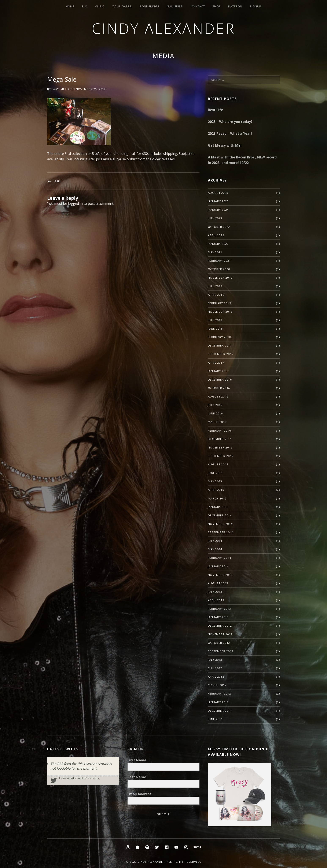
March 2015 (217, 498)
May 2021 (215, 252)
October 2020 (219, 269)
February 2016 (219, 431)
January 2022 (218, 244)
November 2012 (220, 634)
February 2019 (219, 303)
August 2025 (218, 193)
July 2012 (215, 660)
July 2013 (215, 592)
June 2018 (215, 329)
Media (163, 56)
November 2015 (220, 447)
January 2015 (218, 507)
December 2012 (220, 626)
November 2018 (220, 312)
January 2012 (218, 702)
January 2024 (218, 210)
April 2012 (216, 677)
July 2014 (215, 541)
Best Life (216, 110)
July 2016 (215, 405)
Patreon (235, 6)
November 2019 (220, 278)
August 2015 (218, 464)
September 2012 (221, 651)
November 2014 (220, 524)
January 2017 (218, 371)
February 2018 (219, 337)
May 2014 (215, 549)
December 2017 (220, 345)
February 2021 (219, 261)
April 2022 (216, 235)
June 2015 (215, 473)
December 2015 (220, 439)
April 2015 (216, 490)
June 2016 (215, 413)
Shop (217, 6)
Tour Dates (122, 6)
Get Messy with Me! (225, 145)
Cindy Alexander (164, 28)
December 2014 (220, 515)
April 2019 (216, 295)
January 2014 (218, 566)
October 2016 (219, 388)
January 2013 (218, 617)
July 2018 (215, 320)
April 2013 (216, 600)
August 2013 (218, 583)
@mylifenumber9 (77, 778)
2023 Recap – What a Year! (230, 133)
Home (70, 6)
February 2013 (219, 609)
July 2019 (215, 286)
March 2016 (217, 422)
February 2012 (219, 693)
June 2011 (215, 719)
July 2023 (215, 218)
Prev (58, 181)
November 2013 (220, 575)
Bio (85, 6)
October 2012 (219, 643)
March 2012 (217, 685)
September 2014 (221, 532)
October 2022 (219, 227)
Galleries (175, 6)
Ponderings (150, 6)
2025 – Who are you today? (230, 122)
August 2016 (218, 396)
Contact (198, 6)
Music (100, 6)
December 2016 (220, 380)
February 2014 (219, 558)
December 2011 (220, 711)
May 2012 (215, 668)
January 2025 (218, 201)
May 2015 (215, 481)
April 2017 (216, 363)
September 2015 (221, 456)
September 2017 (221, 354)
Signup (255, 6)
